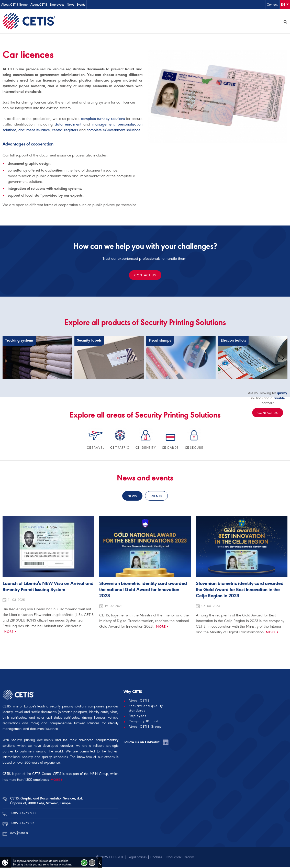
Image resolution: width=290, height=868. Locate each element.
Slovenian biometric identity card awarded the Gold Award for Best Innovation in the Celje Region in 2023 (240, 591)
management (103, 125)
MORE (55, 780)
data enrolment (68, 125)
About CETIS (39, 4)
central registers (65, 131)
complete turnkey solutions (103, 119)
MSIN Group (99, 775)
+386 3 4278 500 (23, 814)
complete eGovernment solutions (113, 131)
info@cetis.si (19, 834)
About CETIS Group (14, 4)
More (9, 632)
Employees (57, 4)
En (285, 4)
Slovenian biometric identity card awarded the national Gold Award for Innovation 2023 (143, 591)
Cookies (156, 858)
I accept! (84, 863)
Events (81, 4)
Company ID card (144, 722)
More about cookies (92, 863)
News (70, 4)
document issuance (34, 131)
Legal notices (137, 858)
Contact (272, 4)
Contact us (145, 276)
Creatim (188, 858)
